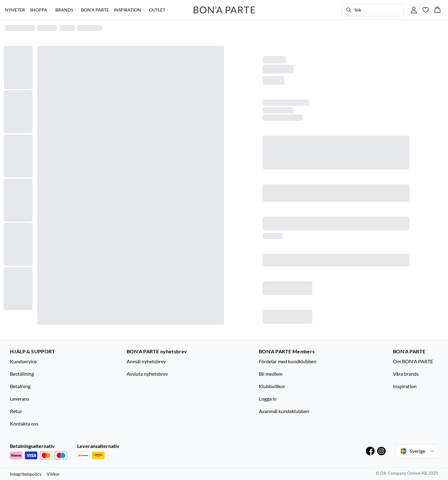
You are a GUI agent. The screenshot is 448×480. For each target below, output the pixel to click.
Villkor (53, 474)
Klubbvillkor (272, 386)
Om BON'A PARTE (413, 361)
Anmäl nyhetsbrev (146, 361)
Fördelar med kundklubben (288, 361)
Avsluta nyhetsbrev (147, 374)
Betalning (20, 386)
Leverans (20, 399)
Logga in (268, 399)
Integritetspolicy (26, 474)
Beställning (22, 374)
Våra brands (406, 374)
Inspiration (405, 386)
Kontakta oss (24, 424)
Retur (16, 411)
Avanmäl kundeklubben (284, 411)
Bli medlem (271, 374)
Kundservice (23, 361)
